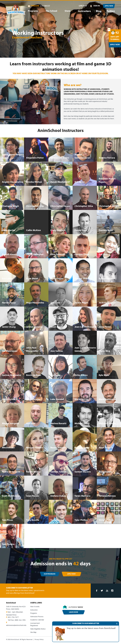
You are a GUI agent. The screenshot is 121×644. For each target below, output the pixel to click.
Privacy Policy (39, 640)
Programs (34, 613)
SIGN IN (97, 6)
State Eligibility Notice (38, 629)
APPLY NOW (109, 6)
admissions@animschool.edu (16, 625)
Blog (99, 11)
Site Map (33, 632)
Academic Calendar (37, 620)
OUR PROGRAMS (50, 574)
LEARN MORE (73, 612)
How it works (35, 607)
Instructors (84, 11)
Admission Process (37, 617)
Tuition (111, 11)
